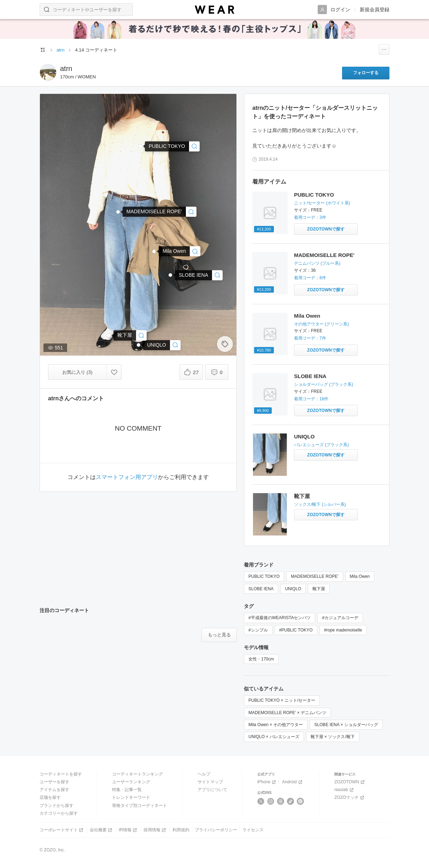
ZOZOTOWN (350, 782)
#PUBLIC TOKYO (296, 630)
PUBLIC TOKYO (314, 195)
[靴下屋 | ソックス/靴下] (130, 335)
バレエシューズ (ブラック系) (321, 445)
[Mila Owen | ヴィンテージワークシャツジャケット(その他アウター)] (180, 251)
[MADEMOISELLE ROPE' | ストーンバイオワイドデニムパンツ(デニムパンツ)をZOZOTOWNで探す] (326, 290)
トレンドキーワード (131, 797)
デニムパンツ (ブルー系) (317, 263)
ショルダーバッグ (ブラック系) (324, 384)
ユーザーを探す (54, 782)
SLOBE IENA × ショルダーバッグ (346, 725)
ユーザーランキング (131, 782)
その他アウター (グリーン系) (321, 324)
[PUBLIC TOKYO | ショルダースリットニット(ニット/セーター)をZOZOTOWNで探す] (326, 229)
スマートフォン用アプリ (127, 477)
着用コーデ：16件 (311, 399)
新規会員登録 (375, 10)
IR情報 (128, 830)
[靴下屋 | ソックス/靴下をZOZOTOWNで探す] (326, 515)
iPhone (267, 782)
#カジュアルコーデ (340, 618)
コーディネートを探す (61, 774)
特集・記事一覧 (127, 790)
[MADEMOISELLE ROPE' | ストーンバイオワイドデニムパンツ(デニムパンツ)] (160, 212)
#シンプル (258, 630)
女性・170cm (261, 659)
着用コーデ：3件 (310, 217)
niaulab (345, 790)
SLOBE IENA (310, 376)
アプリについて (212, 790)
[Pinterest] (301, 801)
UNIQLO (304, 436)
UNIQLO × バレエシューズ (274, 737)
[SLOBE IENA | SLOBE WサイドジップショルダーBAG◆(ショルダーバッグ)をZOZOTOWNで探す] (326, 411)
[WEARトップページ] (43, 50)
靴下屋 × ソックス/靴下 (333, 737)
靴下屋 (302, 496)
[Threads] (281, 801)
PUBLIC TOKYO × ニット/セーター (282, 700)
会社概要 (102, 830)
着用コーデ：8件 (310, 278)
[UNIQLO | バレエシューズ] (162, 345)
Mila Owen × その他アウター (276, 725)
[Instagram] (271, 801)
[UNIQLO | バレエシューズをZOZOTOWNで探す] (326, 455)
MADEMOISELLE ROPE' (324, 255)
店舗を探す (50, 797)
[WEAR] (214, 10)
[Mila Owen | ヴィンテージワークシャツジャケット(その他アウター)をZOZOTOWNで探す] (326, 350)
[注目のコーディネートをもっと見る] (219, 635)
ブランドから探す (57, 806)
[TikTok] (291, 801)
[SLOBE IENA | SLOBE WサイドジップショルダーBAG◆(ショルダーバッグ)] (199, 275)
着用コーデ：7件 (310, 338)
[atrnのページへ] (48, 72)
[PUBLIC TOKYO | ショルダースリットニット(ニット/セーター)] (172, 146)
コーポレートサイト (62, 830)
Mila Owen (307, 316)
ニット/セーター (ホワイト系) (322, 203)
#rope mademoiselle (343, 630)
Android (293, 782)
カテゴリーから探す (59, 813)
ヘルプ (204, 774)
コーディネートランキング (137, 774)
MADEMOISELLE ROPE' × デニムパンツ (287, 713)
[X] (261, 801)
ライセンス (253, 830)
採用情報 (155, 830)
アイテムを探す (54, 790)
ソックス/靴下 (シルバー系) (320, 504)
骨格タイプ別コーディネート (140, 806)
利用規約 (181, 830)
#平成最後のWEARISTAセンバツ (280, 618)
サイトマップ (210, 782)
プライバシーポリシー (216, 830)
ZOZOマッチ (350, 798)
